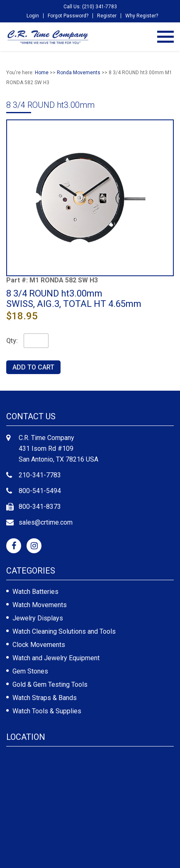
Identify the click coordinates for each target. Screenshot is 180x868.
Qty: (12, 341)
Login (33, 16)
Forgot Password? (68, 16)
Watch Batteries (35, 592)
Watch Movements (40, 605)
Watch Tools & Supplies (47, 711)
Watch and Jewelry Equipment (56, 658)
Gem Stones (30, 671)
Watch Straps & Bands (45, 698)
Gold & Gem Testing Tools (50, 684)
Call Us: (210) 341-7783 (90, 7)
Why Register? (142, 16)
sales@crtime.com (46, 522)
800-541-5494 (40, 491)
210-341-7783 (40, 475)
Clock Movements (39, 645)
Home (42, 73)
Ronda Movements (79, 73)
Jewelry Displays (38, 618)
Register (107, 16)
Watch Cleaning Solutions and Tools (64, 631)
